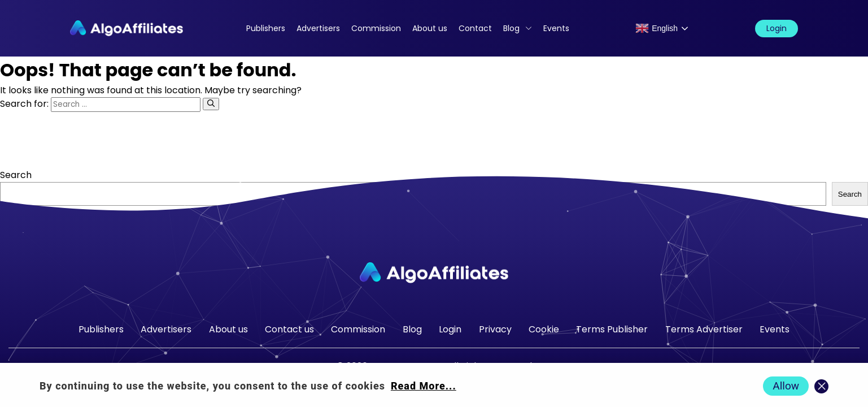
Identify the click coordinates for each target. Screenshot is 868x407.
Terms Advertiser (704, 329)
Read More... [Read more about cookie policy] (424, 386)
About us (430, 28)
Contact (475, 28)
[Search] (211, 104)
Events (556, 28)
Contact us (289, 329)
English (657, 28)
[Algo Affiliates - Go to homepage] (127, 28)
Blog (511, 28)
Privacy (495, 329)
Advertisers (318, 28)
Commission (376, 28)
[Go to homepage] (434, 273)
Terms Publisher (612, 329)
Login (777, 28)
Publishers (266, 28)
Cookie (544, 329)
